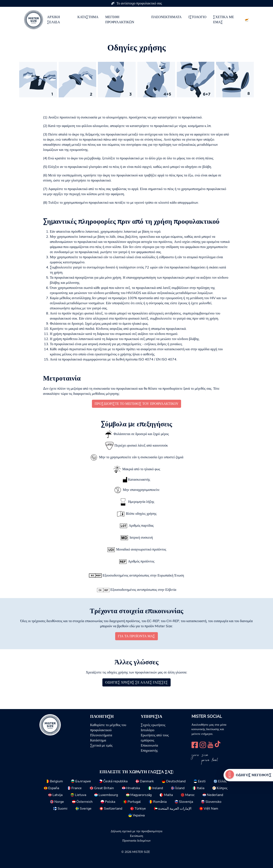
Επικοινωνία (149, 745)
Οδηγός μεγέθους (254, 775)
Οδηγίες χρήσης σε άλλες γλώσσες (136, 682)
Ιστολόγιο (197, 17)
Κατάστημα (88, 17)
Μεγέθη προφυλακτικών (120, 20)
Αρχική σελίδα (54, 20)
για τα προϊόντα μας (136, 636)
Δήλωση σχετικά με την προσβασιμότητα (136, 831)
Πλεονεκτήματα (166, 17)
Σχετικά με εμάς (224, 20)
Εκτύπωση (136, 836)
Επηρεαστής (149, 751)
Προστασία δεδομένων (136, 841)
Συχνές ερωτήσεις (153, 725)
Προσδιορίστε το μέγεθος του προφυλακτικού (137, 404)
